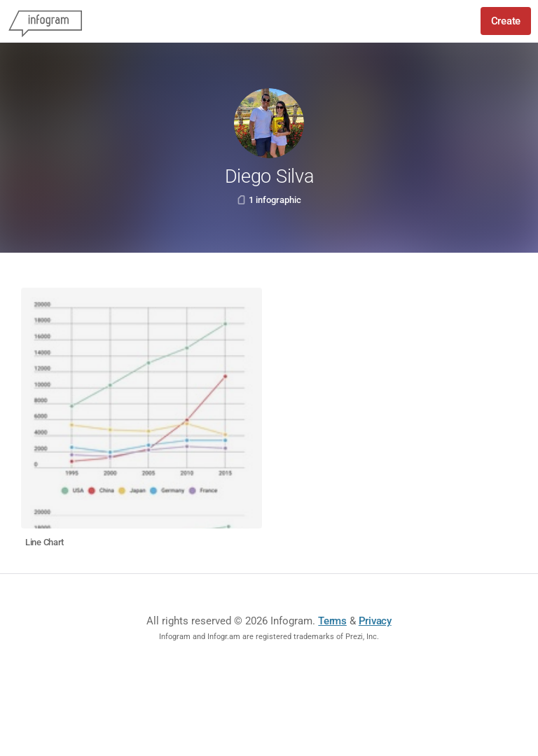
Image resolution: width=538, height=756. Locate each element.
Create (506, 21)
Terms (332, 621)
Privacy (375, 621)
